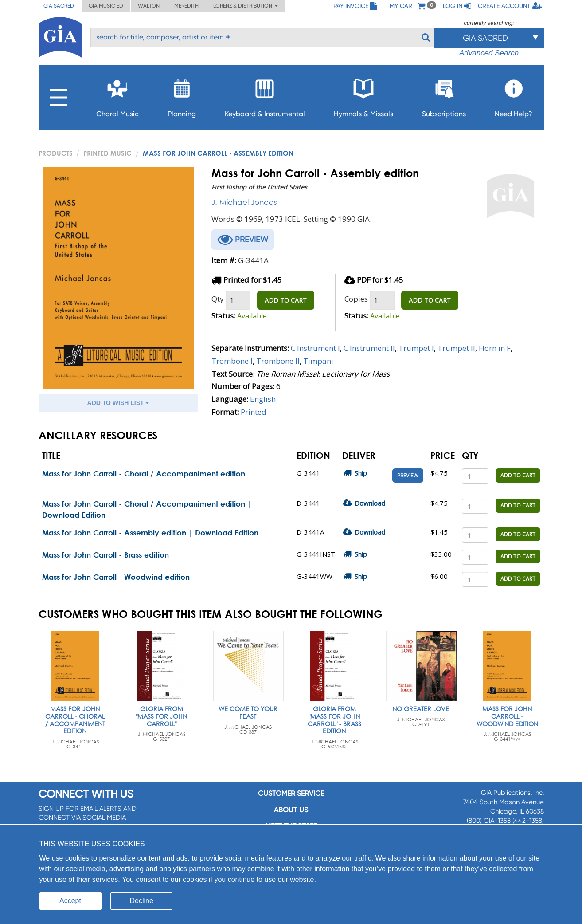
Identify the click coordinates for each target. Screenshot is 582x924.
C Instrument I (315, 348)
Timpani (318, 361)
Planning (182, 96)
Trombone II (278, 361)
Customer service (291, 793)
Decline (142, 901)
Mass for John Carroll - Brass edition (105, 555)
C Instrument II (369, 348)
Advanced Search (489, 53)
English (263, 399)
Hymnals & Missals (363, 96)
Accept (70, 901)
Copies (356, 299)
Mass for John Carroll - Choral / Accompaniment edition (144, 474)
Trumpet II (456, 348)
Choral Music (117, 96)
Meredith (186, 6)
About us (291, 810)
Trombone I (232, 361)
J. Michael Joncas (244, 202)
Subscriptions (444, 96)
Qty (218, 299)
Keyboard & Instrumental (265, 96)
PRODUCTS (56, 153)
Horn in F (495, 348)
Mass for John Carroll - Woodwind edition (116, 577)
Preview (408, 476)
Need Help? (514, 96)
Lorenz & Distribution (246, 6)
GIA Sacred (59, 6)
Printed (254, 412)
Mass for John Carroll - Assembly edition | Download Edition (150, 533)
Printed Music (107, 153)
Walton (149, 6)
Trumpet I (416, 348)
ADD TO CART (286, 300)
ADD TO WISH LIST (118, 403)
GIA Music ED (106, 6)
